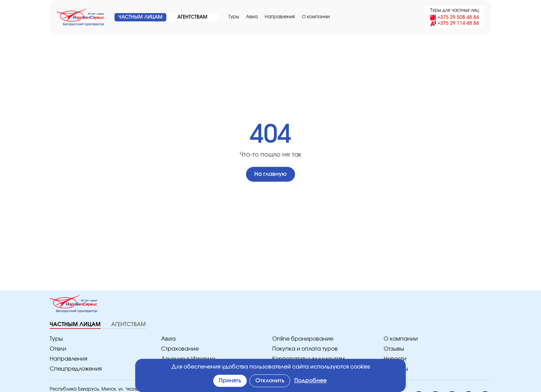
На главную (270, 174)
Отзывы (394, 349)
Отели (58, 349)
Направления (277, 17)
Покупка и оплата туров (303, 349)
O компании (310, 17)
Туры (234, 17)
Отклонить (271, 381)
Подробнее (311, 381)
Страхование (178, 349)
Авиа (251, 17)
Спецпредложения (73, 369)
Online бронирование (299, 339)
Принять (230, 381)
